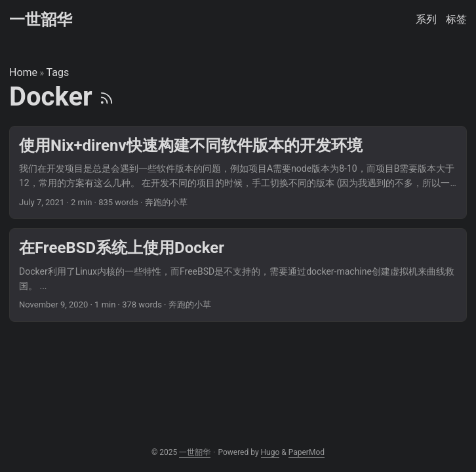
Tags (58, 72)
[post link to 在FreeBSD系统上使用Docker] (238, 275)
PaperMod (307, 452)
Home (23, 72)
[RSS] (107, 97)
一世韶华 (41, 20)
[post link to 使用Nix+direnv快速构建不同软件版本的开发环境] (238, 173)
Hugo (270, 452)
